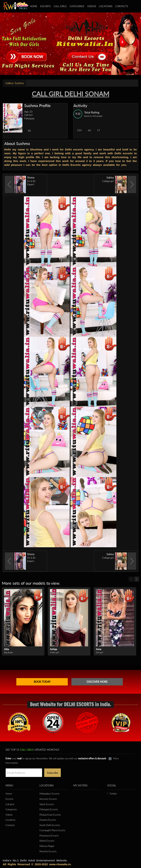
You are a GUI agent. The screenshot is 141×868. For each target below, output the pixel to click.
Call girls (60, 6)
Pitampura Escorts (49, 836)
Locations (106, 6)
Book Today (42, 682)
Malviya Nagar (47, 846)
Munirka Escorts (48, 851)
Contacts (122, 6)
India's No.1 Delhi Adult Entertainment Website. (35, 860)
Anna (98, 649)
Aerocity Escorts (48, 799)
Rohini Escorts (47, 841)
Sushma (15, 83)
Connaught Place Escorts (52, 830)
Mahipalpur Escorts (49, 794)
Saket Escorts (47, 804)
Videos (92, 6)
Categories (77, 6)
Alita (6, 649)
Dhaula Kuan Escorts (50, 815)
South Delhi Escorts (50, 825)
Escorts (45, 6)
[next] (137, 579)
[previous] (131, 579)
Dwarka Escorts (48, 820)
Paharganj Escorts (49, 809)
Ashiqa (53, 649)
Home (34, 6)
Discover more (97, 682)
